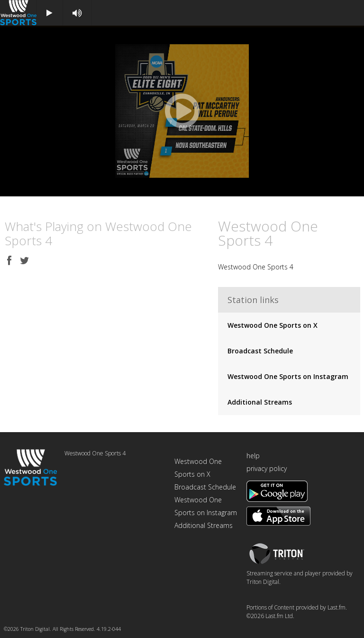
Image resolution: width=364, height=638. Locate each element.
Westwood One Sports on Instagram (288, 376)
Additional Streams (260, 402)
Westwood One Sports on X (273, 325)
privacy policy (267, 468)
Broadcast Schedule (260, 351)
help (253, 456)
